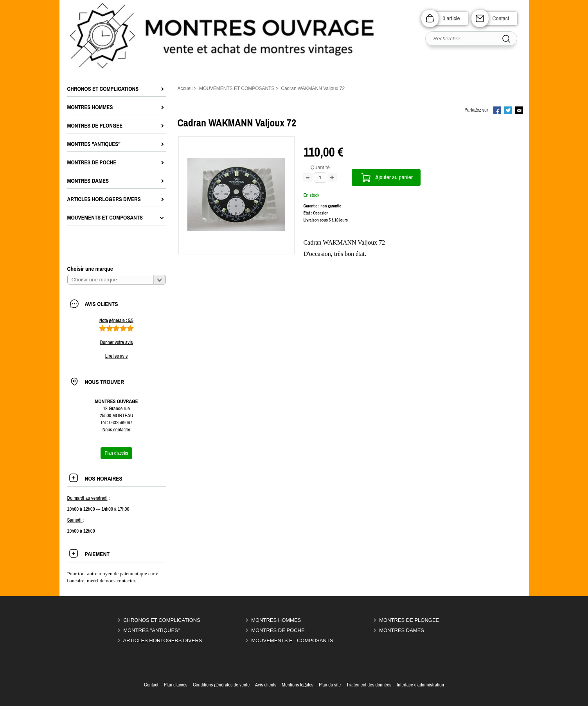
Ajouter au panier (394, 177)
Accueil (185, 88)
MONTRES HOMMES (276, 620)
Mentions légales (298, 685)
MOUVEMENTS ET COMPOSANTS (292, 640)
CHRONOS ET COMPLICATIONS (162, 620)
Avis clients (266, 685)
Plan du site (330, 685)
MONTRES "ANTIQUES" (151, 630)
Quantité (320, 167)
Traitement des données (369, 685)
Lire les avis (116, 356)
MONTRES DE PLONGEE (409, 620)
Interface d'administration (420, 685)
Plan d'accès (176, 685)
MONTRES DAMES (402, 630)
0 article (451, 18)
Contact (501, 18)
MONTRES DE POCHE (278, 630)
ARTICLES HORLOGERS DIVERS (162, 640)
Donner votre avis (116, 342)
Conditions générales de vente (221, 685)
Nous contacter (117, 430)
